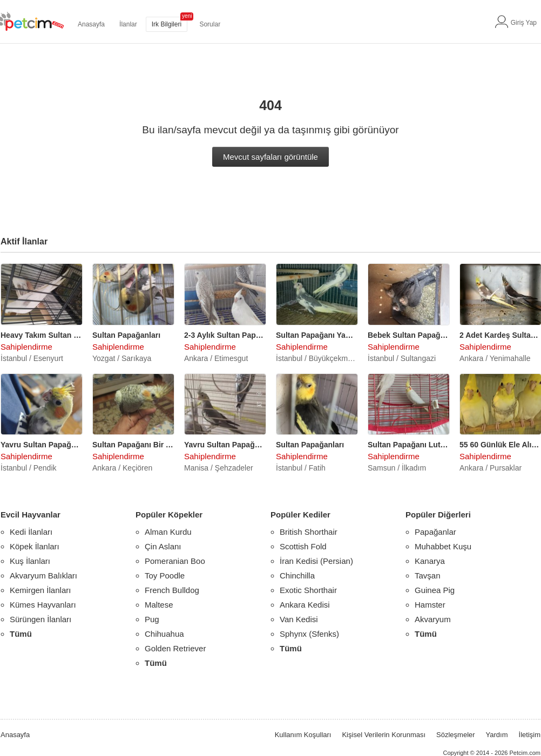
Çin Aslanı (163, 546)
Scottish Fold (303, 546)
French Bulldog (172, 590)
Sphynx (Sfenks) (309, 634)
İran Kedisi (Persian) (316, 561)
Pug (152, 619)
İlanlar (128, 24)
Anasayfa (91, 24)
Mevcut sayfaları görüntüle (270, 157)
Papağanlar (435, 532)
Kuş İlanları (30, 561)
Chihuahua (164, 634)
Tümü (21, 634)
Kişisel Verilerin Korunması (384, 735)
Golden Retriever (175, 648)
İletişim (530, 735)
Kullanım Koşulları (303, 735)
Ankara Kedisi (305, 605)
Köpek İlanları (35, 546)
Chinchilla (297, 575)
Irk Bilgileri (167, 24)
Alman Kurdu (168, 532)
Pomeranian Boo (175, 561)
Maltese (159, 605)
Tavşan (428, 575)
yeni (187, 16)
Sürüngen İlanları (40, 619)
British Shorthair (309, 532)
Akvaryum (433, 619)
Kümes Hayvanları (43, 605)
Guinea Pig (435, 590)
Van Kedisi (299, 619)
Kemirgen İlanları (40, 590)
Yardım (497, 735)
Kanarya (430, 561)
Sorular (210, 24)
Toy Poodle (165, 575)
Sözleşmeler (456, 735)
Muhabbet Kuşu (443, 546)
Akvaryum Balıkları (43, 575)
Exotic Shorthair (308, 590)
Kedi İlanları (31, 532)
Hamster (430, 605)
